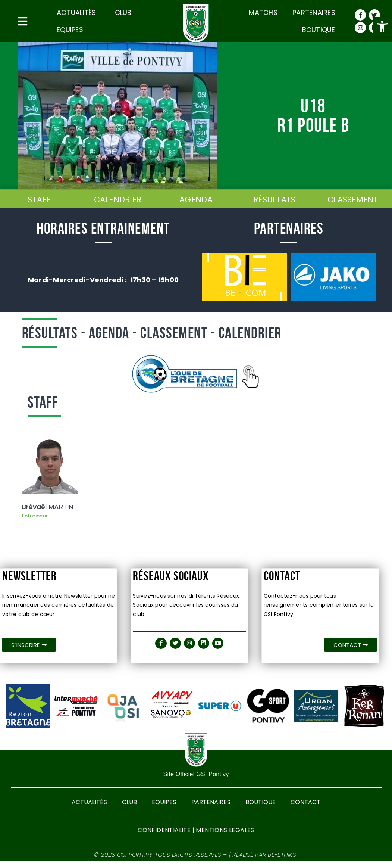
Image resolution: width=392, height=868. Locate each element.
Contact (307, 807)
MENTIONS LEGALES (225, 837)
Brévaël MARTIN (48, 508)
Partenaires (314, 13)
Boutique (319, 30)
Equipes (70, 30)
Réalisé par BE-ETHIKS (265, 861)
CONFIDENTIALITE (164, 837)
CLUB (123, 13)
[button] (382, 27)
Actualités (78, 13)
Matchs (263, 13)
